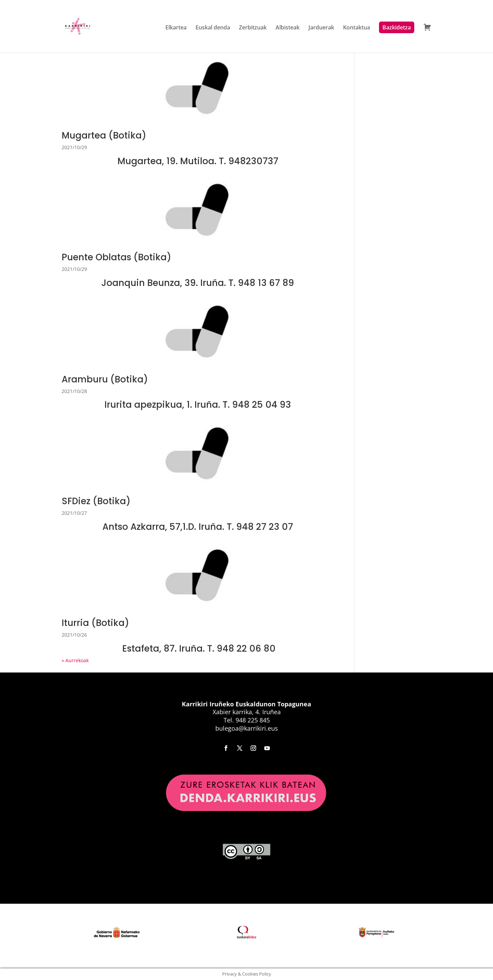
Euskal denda (213, 28)
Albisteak (288, 28)
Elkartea (176, 28)
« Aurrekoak (75, 660)
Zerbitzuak (253, 28)
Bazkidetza (397, 27)
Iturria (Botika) (95, 623)
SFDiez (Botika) (96, 501)
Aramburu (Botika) (105, 379)
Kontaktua (357, 28)
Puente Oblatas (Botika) (116, 257)
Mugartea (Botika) (104, 135)
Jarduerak (321, 28)
